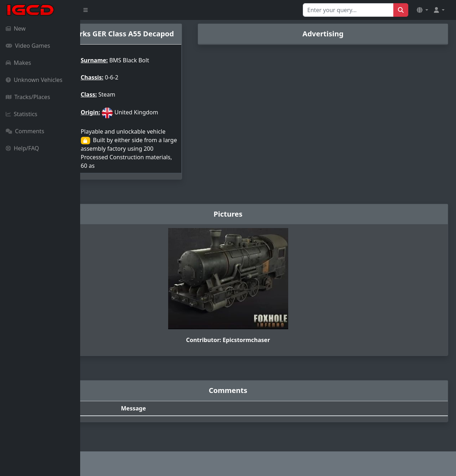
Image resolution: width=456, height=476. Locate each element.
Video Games (28, 46)
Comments (25, 131)
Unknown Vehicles (34, 80)
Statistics (22, 114)
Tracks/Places (28, 97)
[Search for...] (348, 10)
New (16, 29)
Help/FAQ (22, 148)
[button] (423, 10)
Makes (18, 63)
